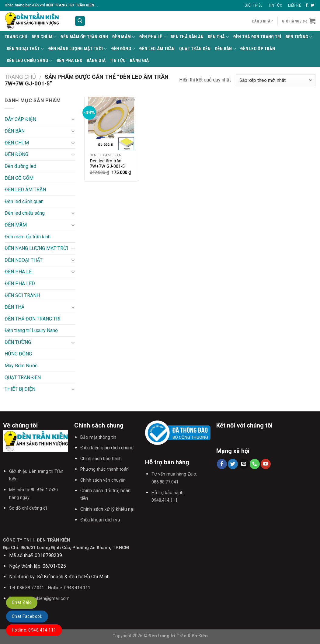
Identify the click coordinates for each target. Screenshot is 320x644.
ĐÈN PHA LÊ (153, 37)
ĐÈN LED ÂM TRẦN (157, 49)
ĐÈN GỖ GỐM (19, 178)
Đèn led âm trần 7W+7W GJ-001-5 (107, 164)
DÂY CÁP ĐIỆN (20, 119)
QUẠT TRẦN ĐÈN (195, 49)
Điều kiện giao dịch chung (107, 448)
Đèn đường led (20, 166)
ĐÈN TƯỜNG (299, 37)
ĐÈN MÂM (124, 37)
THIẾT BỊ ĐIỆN (20, 389)
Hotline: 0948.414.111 (34, 630)
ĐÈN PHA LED (70, 61)
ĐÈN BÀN (226, 49)
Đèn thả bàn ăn (187, 37)
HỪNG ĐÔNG (18, 354)
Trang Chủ (16, 37)
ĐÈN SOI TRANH (22, 295)
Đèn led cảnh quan (24, 201)
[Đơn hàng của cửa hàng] (276, 80)
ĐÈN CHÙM (44, 37)
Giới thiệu (254, 5)
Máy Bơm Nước (21, 366)
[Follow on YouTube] (266, 464)
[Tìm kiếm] (80, 21)
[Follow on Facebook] (307, 5)
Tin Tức (275, 5)
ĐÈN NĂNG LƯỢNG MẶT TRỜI (78, 49)
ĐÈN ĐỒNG (123, 49)
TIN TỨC (118, 61)
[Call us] (255, 464)
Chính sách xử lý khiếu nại (107, 509)
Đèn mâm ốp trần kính (84, 37)
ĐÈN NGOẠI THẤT (25, 49)
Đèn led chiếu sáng (30, 61)
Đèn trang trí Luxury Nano (31, 330)
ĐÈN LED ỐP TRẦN (258, 49)
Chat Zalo (22, 602)
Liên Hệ (294, 5)
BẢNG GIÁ (96, 61)
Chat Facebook (27, 616)
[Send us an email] (244, 464)
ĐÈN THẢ (218, 37)
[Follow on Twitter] (312, 5)
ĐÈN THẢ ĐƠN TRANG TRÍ (257, 37)
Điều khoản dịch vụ (100, 520)
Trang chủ (20, 77)
